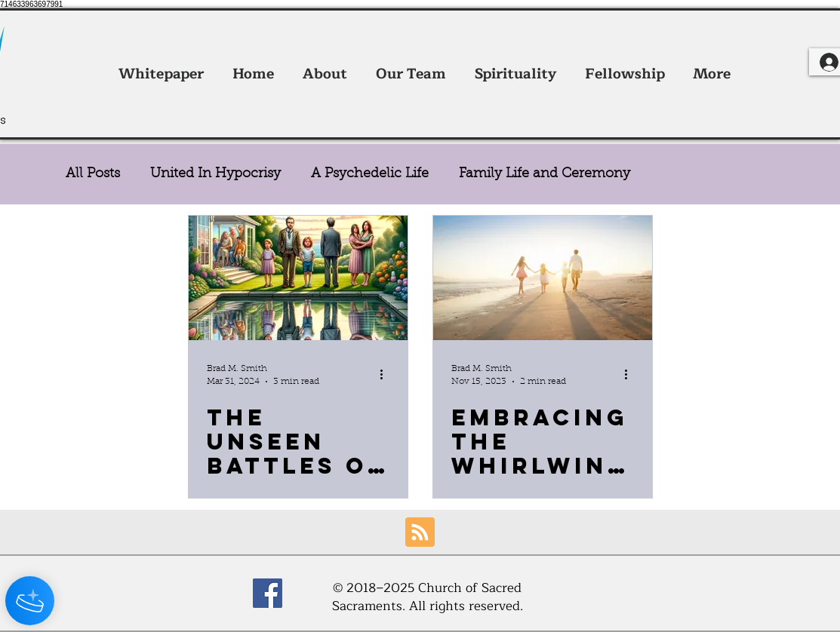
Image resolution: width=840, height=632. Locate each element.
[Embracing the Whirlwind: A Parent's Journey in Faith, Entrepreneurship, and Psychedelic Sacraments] (543, 278)
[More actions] (387, 374)
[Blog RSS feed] (420, 533)
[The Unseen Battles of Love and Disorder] (298, 278)
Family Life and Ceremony (545, 174)
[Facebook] (268, 593)
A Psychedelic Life (370, 174)
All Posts (93, 174)
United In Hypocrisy (215, 174)
